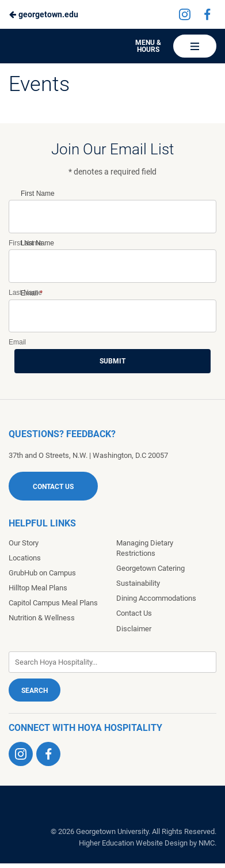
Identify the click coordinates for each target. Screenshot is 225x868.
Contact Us (53, 487)
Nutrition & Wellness (42, 618)
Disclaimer (134, 629)
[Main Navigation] (195, 46)
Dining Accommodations (156, 598)
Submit (112, 361)
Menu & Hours (148, 46)
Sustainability (138, 583)
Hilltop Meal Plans (38, 588)
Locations (25, 558)
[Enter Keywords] (112, 662)
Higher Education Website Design (133, 843)
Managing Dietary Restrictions (145, 548)
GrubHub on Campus (42, 573)
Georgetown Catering (150, 568)
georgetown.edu (43, 14)
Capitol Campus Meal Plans (53, 603)
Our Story (24, 543)
